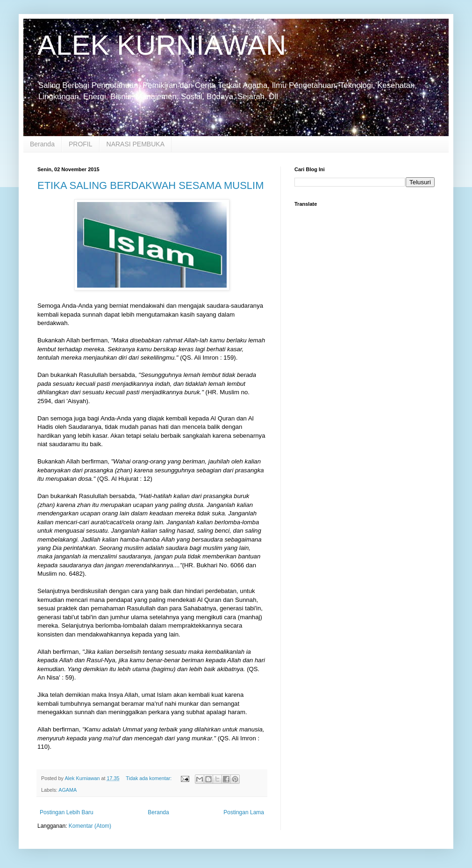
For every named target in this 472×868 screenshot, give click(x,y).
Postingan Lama (244, 812)
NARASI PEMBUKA (136, 144)
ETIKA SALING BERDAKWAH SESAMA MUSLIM (151, 185)
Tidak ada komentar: (149, 778)
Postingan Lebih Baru (67, 812)
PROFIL (81, 144)
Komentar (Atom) (90, 826)
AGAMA (68, 790)
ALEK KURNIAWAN (162, 45)
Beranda (42, 144)
